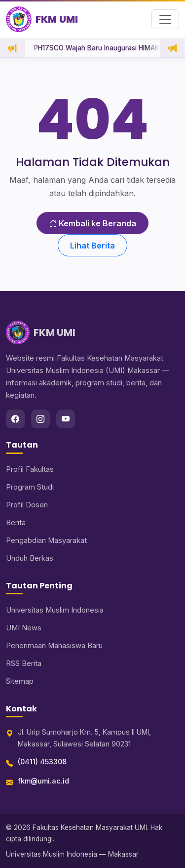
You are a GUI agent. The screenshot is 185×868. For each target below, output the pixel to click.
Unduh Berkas (30, 558)
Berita (16, 523)
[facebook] (15, 419)
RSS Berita (24, 663)
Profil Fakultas (30, 469)
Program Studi (30, 487)
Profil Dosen (27, 505)
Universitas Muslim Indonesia (55, 610)
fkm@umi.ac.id (43, 781)
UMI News (24, 628)
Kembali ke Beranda (92, 223)
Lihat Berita (92, 246)
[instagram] (40, 419)
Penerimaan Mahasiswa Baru (54, 646)
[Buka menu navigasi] (165, 19)
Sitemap (20, 681)
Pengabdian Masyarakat (46, 540)
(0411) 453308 (42, 762)
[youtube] (66, 419)
